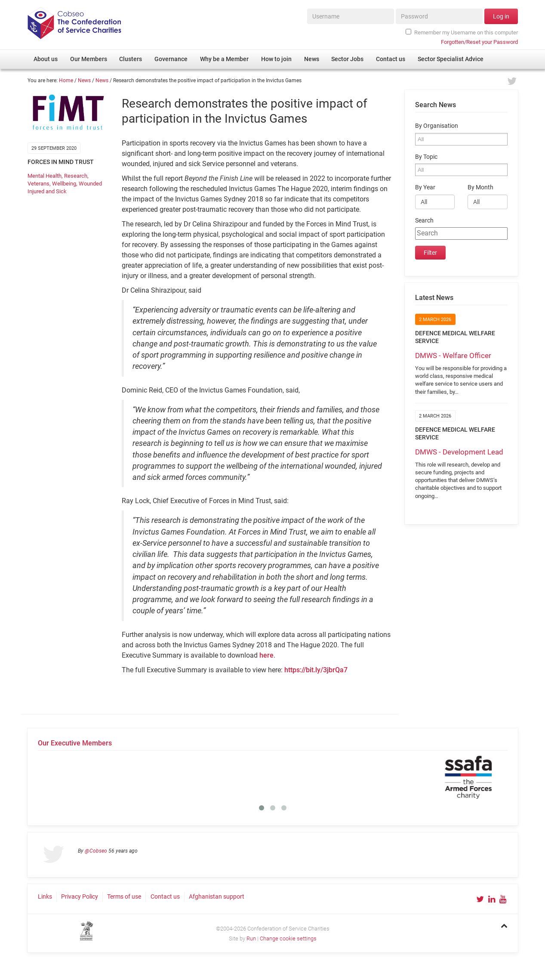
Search (424, 221)
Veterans (38, 184)
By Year (425, 187)
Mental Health (45, 176)
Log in (501, 16)
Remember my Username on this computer (462, 32)
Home (66, 80)
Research (76, 176)
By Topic (426, 157)
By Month (480, 187)
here (266, 655)
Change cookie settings (288, 938)
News (84, 80)
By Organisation (437, 126)
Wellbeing (64, 184)
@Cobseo (96, 851)
